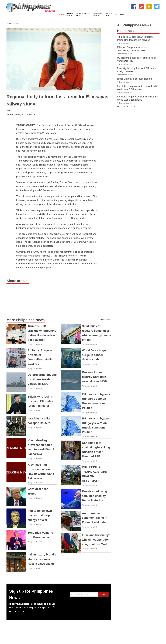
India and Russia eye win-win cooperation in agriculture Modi (96, 540)
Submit (103, 594)
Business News (98, 14)
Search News (109, 14)
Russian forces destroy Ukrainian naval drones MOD (94, 377)
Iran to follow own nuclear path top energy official (40, 515)
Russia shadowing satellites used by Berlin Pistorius (94, 496)
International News (84, 14)
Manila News (70, 14)
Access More (105, 320)
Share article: (18, 281)
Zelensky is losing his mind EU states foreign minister (40, 401)
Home (61, 15)
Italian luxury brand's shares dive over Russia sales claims (42, 559)
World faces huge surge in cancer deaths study (94, 355)
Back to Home (13, 24)
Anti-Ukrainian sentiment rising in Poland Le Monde (95, 518)
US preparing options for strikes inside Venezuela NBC (42, 379)
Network (120, 15)
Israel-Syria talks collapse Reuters (135, 79)
